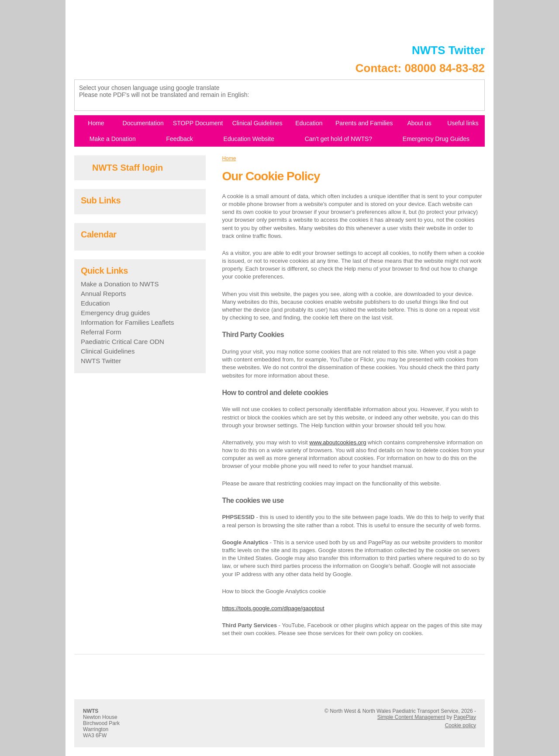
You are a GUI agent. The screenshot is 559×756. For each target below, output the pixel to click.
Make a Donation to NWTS (120, 284)
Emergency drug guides (115, 313)
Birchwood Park (101, 723)
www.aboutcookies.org (338, 442)
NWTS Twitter (448, 50)
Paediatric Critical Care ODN (122, 342)
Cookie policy (461, 725)
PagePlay (465, 717)
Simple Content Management (411, 717)
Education (95, 303)
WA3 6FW (95, 735)
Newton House (100, 717)
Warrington (96, 729)
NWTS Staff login (128, 168)
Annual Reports (103, 294)
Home (229, 158)
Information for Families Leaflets (127, 322)
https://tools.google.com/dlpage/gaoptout (273, 608)
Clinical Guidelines (108, 351)
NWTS (91, 711)
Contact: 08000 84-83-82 (420, 68)
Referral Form (101, 332)
